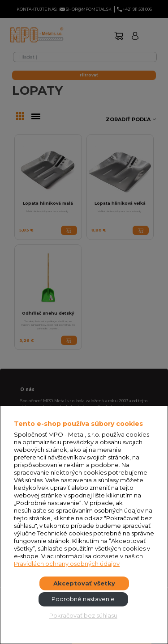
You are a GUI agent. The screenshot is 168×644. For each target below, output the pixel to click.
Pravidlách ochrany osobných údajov (67, 564)
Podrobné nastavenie (83, 599)
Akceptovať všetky (84, 583)
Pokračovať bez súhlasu (83, 615)
